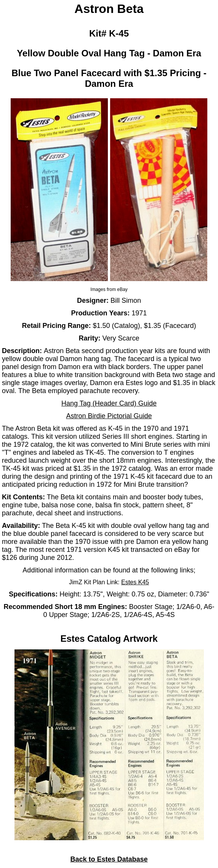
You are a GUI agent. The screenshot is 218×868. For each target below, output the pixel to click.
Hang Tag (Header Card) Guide (109, 403)
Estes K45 (135, 582)
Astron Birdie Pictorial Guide (109, 416)
